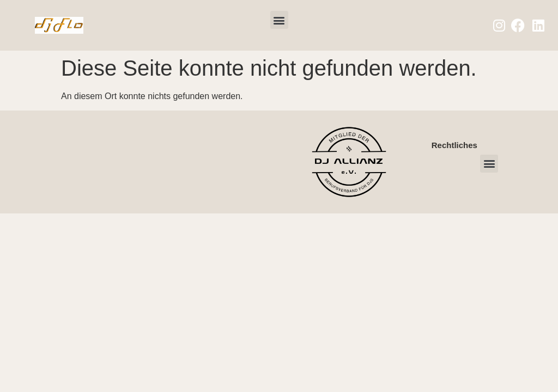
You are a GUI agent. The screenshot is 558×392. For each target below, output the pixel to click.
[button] (279, 20)
